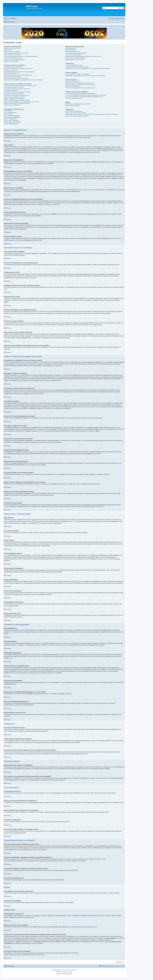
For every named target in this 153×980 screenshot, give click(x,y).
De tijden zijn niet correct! (11, 70)
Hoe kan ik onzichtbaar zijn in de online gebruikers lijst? (18, 68)
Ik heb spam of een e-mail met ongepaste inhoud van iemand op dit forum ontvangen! (87, 68)
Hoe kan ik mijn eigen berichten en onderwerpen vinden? (80, 88)
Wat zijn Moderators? (71, 50)
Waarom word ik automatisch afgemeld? (14, 60)
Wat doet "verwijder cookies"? (12, 61)
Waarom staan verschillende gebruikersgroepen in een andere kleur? (83, 56)
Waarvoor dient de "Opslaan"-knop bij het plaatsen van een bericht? (22, 102)
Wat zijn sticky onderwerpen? (12, 121)
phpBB (59, 970)
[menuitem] (15, 19)
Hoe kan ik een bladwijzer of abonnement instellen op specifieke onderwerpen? (86, 95)
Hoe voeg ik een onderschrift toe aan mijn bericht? (17, 89)
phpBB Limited (67, 916)
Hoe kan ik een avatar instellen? (12, 77)
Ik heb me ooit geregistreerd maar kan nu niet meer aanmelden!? (21, 56)
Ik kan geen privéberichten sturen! (74, 65)
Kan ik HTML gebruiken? (10, 112)
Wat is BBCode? (8, 111)
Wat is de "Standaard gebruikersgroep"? (76, 58)
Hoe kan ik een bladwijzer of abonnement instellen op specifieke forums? (84, 97)
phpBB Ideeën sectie (91, 927)
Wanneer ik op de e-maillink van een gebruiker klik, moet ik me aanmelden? (24, 80)
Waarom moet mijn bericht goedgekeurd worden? (17, 103)
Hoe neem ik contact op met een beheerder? (77, 116)
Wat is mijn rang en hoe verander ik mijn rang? (16, 78)
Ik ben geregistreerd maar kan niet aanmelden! (16, 53)
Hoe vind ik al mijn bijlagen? (73, 106)
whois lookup (117, 936)
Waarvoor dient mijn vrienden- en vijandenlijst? (77, 74)
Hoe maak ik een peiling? (11, 90)
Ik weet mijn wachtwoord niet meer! (13, 58)
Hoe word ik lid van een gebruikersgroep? (76, 53)
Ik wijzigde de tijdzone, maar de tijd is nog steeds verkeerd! (19, 72)
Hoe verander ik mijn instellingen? (13, 67)
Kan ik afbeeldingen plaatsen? (12, 116)
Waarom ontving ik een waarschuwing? (14, 99)
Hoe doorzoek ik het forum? (73, 81)
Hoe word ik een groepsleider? (73, 55)
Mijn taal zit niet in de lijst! (11, 73)
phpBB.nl (71, 972)
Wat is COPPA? (8, 50)
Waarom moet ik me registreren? (13, 48)
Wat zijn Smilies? (8, 114)
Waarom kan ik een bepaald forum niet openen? (16, 95)
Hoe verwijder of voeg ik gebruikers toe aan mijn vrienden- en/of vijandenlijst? (85, 76)
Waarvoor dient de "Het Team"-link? (75, 60)
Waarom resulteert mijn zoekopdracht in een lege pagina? (80, 85)
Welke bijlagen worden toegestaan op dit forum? (78, 104)
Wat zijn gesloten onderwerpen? (12, 122)
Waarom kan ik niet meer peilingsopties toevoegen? (17, 92)
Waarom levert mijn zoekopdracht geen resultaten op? (79, 83)
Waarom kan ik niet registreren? (12, 51)
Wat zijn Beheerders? (71, 48)
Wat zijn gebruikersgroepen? (73, 51)
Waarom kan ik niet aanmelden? (12, 55)
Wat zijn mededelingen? (10, 119)
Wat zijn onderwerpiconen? (11, 124)
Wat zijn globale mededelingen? (12, 117)
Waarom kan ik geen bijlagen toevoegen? (15, 97)
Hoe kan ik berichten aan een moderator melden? (17, 100)
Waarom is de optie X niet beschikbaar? (76, 113)
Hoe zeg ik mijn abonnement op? (74, 98)
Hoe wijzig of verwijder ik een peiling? (14, 94)
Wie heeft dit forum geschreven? (74, 111)
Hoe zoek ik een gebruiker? (72, 86)
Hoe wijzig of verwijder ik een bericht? (14, 87)
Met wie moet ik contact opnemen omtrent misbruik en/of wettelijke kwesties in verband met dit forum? (92, 114)
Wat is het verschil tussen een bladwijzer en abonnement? (80, 93)
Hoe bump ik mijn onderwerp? (12, 105)
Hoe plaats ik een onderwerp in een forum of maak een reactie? (21, 86)
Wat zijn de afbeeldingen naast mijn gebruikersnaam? (18, 75)
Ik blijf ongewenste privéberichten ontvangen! (77, 67)
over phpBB (18, 917)
